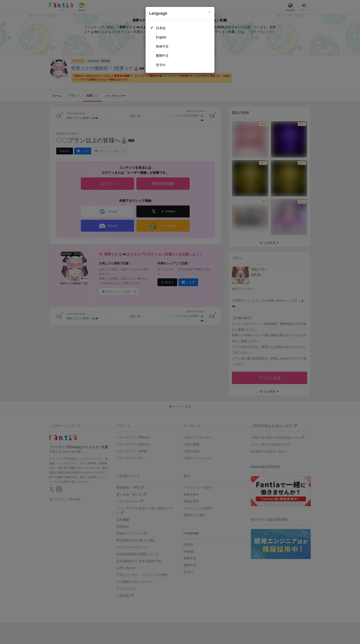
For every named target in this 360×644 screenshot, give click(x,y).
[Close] (210, 12)
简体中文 (162, 46)
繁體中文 (162, 56)
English (161, 37)
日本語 (161, 28)
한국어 (161, 65)
